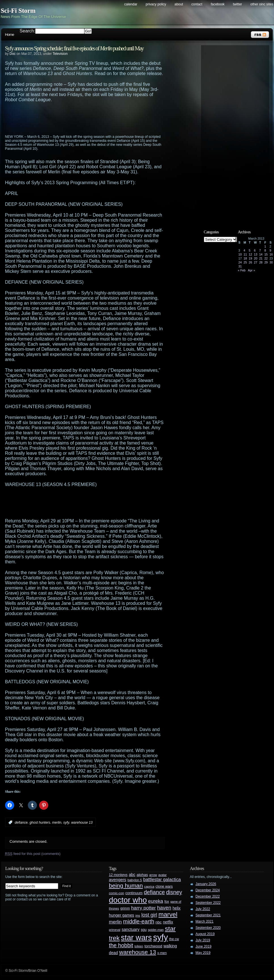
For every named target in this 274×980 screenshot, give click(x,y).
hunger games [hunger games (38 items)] (122, 915)
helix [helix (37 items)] (177, 908)
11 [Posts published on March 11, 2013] (245, 254)
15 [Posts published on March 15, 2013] (266, 254)
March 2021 (205, 921)
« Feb (242, 270)
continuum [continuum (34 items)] (134, 893)
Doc (13, 54)
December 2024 (208, 890)
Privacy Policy (156, 4)
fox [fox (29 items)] (167, 902)
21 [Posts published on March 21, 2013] (261, 258)
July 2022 (203, 909)
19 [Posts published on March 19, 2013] (250, 258)
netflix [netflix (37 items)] (168, 922)
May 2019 (203, 953)
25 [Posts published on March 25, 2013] (245, 262)
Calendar (131, 4)
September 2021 (208, 915)
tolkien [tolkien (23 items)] (139, 946)
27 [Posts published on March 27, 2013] (256, 262)
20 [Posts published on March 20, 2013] (256, 258)
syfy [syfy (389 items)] (160, 937)
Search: (27, 31)
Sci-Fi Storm (18, 11)
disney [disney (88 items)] (174, 892)
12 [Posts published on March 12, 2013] (250, 254)
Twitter (237, 4)
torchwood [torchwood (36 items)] (153, 946)
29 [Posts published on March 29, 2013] (266, 262)
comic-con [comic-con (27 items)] (117, 893)
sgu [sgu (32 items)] (144, 930)
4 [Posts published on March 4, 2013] (244, 250)
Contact (197, 4)
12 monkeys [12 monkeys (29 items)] (118, 875)
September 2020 (208, 928)
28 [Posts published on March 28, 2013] (261, 262)
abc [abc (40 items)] (132, 875)
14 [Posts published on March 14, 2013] (261, 254)
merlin (57, 823)
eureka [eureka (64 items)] (156, 901)
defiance (21, 823)
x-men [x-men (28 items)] (162, 953)
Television (60, 54)
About (179, 4)
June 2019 (204, 946)
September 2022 (208, 903)
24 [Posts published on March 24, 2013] (240, 262)
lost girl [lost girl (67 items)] (149, 915)
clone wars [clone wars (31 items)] (164, 886)
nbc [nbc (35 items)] (159, 922)
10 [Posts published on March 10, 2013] (240, 254)
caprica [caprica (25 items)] (149, 886)
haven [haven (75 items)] (164, 908)
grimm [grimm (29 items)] (125, 908)
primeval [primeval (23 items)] (115, 930)
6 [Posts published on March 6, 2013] (255, 250)
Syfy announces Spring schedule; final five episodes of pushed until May (74, 48)
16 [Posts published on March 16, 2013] (271, 254)
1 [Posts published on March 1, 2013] (265, 246)
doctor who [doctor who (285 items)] (128, 900)
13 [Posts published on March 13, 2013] (256, 254)
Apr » (251, 270)
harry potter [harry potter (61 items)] (144, 908)
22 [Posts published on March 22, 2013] (266, 258)
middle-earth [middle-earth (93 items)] (139, 921)
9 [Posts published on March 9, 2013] (270, 250)
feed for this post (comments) (33, 854)
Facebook (218, 4)
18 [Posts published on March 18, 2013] (245, 258)
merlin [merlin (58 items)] (115, 922)
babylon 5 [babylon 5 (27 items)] (135, 880)
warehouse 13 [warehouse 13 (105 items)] (138, 952)
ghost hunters (40, 823)
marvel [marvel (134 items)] (168, 914)
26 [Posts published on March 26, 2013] (250, 262)
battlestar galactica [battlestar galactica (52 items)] (162, 880)
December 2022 (208, 896)
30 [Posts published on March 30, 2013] (271, 262)
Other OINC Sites (262, 4)
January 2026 (206, 884)
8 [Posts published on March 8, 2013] (265, 250)
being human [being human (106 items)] (126, 885)
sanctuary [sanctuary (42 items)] (130, 929)
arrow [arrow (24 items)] (153, 875)
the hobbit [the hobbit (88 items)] (121, 945)
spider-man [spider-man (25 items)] (156, 930)
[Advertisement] (96, 118)
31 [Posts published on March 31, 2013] (240, 266)
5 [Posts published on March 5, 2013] (250, 250)
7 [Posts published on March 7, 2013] (260, 250)
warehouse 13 (82, 823)
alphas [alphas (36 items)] (142, 875)
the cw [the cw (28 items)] (174, 939)
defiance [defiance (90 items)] (154, 892)
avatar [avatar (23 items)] (162, 875)
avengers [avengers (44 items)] (118, 880)
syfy (66, 823)
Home (10, 35)
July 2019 (203, 940)
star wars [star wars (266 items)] (136, 938)
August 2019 (205, 934)
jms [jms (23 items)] (138, 915)
